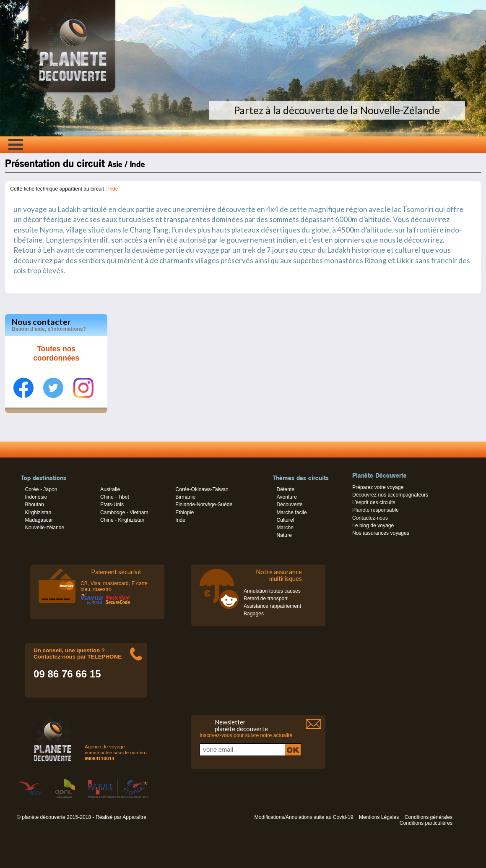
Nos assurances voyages (381, 533)
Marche (285, 528)
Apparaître (134, 817)
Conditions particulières (426, 823)
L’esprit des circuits (374, 502)
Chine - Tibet (115, 497)
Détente (285, 489)
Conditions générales (429, 817)
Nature (284, 535)
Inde (113, 189)
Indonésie (36, 497)
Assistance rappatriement (272, 606)
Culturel (285, 520)
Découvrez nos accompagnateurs (390, 495)
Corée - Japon (41, 489)
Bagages (254, 614)
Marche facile (291, 512)
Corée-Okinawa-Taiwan (202, 489)
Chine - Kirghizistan (122, 520)
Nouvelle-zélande (44, 528)
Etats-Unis (112, 505)
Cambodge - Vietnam (124, 512)
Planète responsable (376, 510)
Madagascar (39, 520)
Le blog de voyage (373, 526)
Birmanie (185, 497)
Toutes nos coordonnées (56, 353)
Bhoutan (34, 505)
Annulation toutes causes (272, 591)
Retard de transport (266, 599)
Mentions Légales (379, 817)
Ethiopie (185, 512)
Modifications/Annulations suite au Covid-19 (304, 817)
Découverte (289, 505)
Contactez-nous (370, 518)
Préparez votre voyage (378, 487)
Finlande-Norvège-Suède (204, 505)
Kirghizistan (38, 512)
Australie (110, 489)
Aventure (286, 497)
